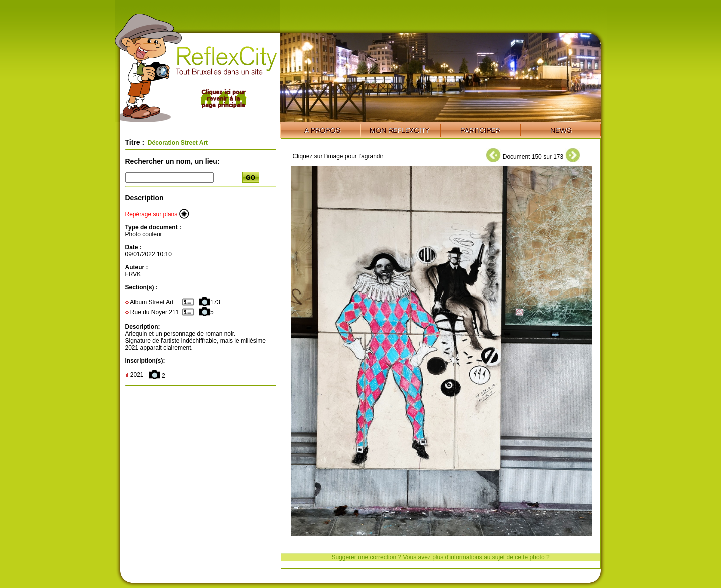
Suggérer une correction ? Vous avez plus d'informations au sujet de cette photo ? (440, 557)
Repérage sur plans (157, 214)
